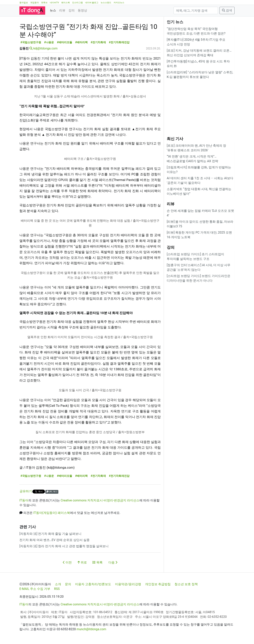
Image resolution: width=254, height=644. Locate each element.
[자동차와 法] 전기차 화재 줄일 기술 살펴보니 (50, 534)
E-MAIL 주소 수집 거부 (35, 589)
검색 (227, 10)
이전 (67, 562)
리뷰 (62, 10)
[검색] (196, 10)
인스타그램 (77, 3)
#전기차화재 (98, 42)
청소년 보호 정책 (186, 584)
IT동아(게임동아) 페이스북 (52, 513)
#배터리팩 (82, 42)
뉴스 (53, 10)
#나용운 (49, 42)
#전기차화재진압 (119, 42)
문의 (68, 584)
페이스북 (66, 3)
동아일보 (24, 3)
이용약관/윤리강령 (128, 584)
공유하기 (26, 491)
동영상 (82, 10)
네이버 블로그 (92, 3)
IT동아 (24, 500)
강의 (72, 10)
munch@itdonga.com (91, 629)
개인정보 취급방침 (158, 584)
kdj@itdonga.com (45, 48)
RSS (57, 589)
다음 (113, 562)
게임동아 (35, 3)
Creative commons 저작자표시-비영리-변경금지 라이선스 (100, 500)
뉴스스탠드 (106, 3)
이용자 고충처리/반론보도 (93, 584)
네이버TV (54, 3)
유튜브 (44, 3)
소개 (58, 584)
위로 (82, 562)
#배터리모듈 (65, 42)
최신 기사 (175, 139)
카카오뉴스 (119, 3)
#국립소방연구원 (31, 42)
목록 (98, 562)
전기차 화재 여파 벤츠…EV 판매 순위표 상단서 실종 (54, 540)
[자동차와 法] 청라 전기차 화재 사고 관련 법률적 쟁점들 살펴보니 (64, 546)
